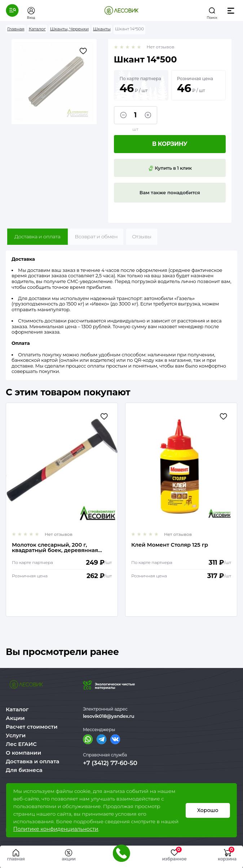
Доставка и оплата (37, 236)
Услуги (16, 735)
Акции (15, 718)
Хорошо (207, 810)
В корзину (170, 144)
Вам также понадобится (170, 192)
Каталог (17, 709)
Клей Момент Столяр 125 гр (170, 545)
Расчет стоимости (32, 727)
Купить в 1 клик (170, 168)
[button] (12, 10)
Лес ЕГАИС (21, 744)
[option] (62, 510)
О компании (23, 753)
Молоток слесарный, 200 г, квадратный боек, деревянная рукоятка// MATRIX (56, 548)
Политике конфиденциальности (56, 829)
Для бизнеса (24, 770)
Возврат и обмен (96, 236)
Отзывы (142, 236)
